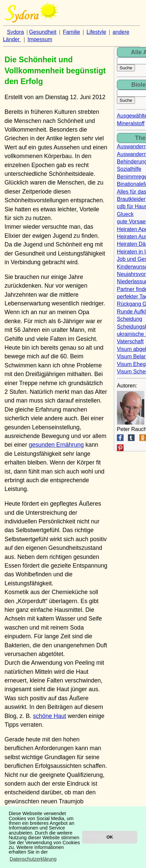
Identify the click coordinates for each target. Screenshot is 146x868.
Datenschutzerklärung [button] (33, 859)
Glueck (125, 214)
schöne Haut (50, 716)
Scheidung (130, 319)
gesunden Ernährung (56, 445)
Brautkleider (131, 199)
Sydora (16, 32)
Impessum (40, 39)
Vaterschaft (130, 341)
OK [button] (110, 837)
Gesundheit (43, 32)
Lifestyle (96, 32)
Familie (72, 32)
